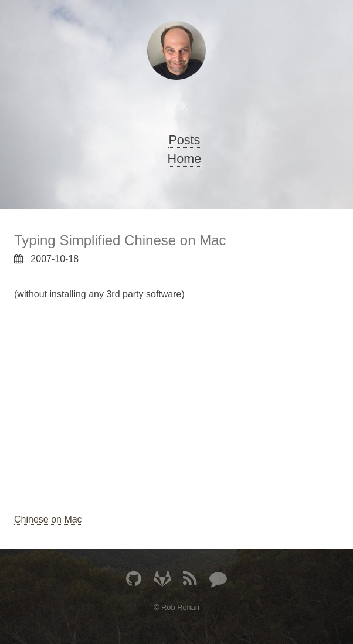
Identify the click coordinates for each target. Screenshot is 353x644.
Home (185, 159)
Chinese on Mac (48, 519)
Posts (184, 140)
